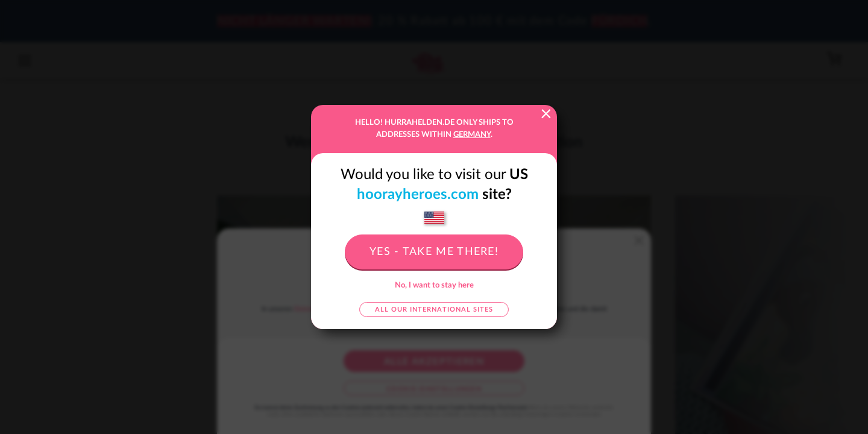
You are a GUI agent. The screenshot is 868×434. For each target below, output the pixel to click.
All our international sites (434, 310)
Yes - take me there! (434, 252)
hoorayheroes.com (418, 195)
